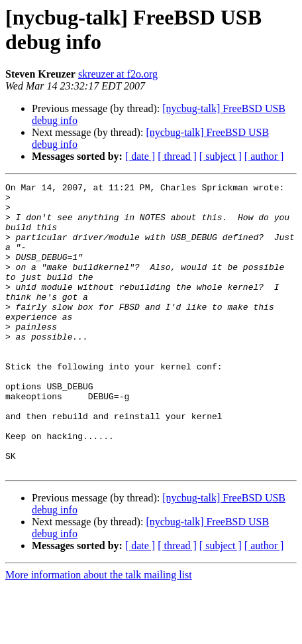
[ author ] (264, 156)
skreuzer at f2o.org (118, 74)
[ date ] (140, 156)
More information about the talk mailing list (99, 632)
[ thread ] (177, 156)
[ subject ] (221, 156)
